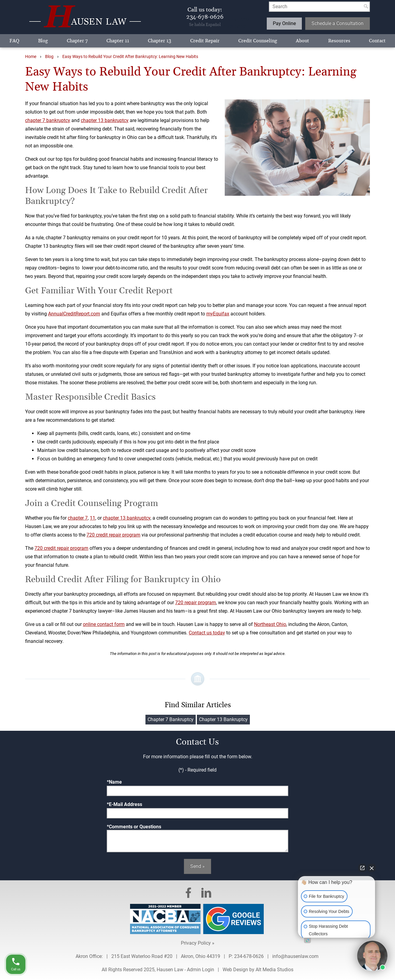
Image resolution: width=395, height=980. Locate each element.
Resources (339, 41)
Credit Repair (205, 41)
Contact (377, 41)
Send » (197, 866)
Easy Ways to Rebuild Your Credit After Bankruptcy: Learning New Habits (130, 57)
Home (31, 57)
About (302, 41)
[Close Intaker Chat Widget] (372, 868)
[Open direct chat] (362, 868)
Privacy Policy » (198, 943)
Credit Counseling (258, 41)
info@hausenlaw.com (296, 956)
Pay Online (284, 23)
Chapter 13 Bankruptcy (223, 719)
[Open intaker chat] (307, 940)
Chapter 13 (160, 41)
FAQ (14, 41)
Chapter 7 (77, 41)
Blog (43, 41)
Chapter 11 (118, 41)
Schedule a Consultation (338, 23)
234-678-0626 (249, 956)
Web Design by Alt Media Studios (258, 970)
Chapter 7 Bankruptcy (171, 719)
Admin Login (201, 970)
